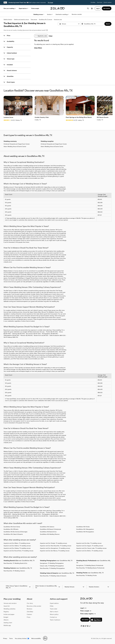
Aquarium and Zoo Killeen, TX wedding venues (17, 543)
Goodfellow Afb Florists (83, 527)
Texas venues (34, 19)
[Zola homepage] (58, 8)
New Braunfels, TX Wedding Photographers (52, 568)
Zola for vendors (107, 2)
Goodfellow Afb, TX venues (45, 19)
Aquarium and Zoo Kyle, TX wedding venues (89, 543)
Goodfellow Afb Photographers (85, 532)
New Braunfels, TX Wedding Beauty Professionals (90, 568)
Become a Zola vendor (34, 606)
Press (29, 617)
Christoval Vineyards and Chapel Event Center (17, 144)
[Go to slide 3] (18, 114)
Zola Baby (93, 2)
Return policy (54, 614)
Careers (29, 614)
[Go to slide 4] (19, 114)
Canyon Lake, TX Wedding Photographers (52, 566)
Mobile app (7, 625)
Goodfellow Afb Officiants (11, 529)
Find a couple (35, 8)
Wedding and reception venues (21, 19)
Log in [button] (98, 8)
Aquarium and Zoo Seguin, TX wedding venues (90, 546)
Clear (51, 36)
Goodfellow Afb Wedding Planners (50, 534)
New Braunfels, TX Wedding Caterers (14, 571)
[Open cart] (92, 8)
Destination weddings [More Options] (62, 14)
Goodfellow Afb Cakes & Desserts (13, 534)
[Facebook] (81, 626)
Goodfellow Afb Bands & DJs (48, 532)
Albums (6, 620)
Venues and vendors (10, 603)
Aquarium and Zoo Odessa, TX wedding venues (17, 548)
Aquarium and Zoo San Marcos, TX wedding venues (55, 551)
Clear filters (38, 48)
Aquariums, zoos (58, 19)
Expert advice (24, 8)
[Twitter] (86, 626)
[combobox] (92, 24)
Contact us (53, 617)
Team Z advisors (55, 620)
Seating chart (8, 623)
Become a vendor (77, 14)
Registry (6, 612)
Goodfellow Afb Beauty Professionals (50, 529)
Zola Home (100, 2)
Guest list (7, 606)
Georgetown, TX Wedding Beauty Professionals (90, 565)
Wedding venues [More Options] (39, 14)
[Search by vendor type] (69, 24)
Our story (30, 603)
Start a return (54, 612)
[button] (79, 24)
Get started (85, 620)
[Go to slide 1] (15, 114)
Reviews (29, 609)
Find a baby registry (88, 614)
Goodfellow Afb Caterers (47, 527)
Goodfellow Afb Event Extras (12, 527)
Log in (83, 608)
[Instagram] (88, 626)
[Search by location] (92, 24)
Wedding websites (9, 609)
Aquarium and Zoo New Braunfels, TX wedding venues (56, 546)
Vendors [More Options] (50, 14)
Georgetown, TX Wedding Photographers (52, 563)
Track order (54, 609)
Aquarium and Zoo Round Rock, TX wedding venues (18, 551)
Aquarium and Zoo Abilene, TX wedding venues (17, 546)
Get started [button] (107, 8)
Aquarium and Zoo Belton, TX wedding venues (90, 551)
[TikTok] (90, 626)
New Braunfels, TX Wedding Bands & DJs (15, 563)
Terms (11, 638)
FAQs (52, 606)
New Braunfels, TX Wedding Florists (86, 575)
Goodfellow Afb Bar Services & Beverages (15, 532)
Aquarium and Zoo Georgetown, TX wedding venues (55, 548)
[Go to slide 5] (21, 114)
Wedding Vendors (8, 19)
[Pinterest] (83, 626)
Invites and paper (9, 614)
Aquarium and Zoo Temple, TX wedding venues (53, 543)
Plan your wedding (10, 8)
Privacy (5, 638)
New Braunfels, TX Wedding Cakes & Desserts (53, 576)
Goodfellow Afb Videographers (85, 529)
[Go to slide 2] (17, 114)
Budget (6, 617)
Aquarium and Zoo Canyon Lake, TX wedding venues (91, 548)
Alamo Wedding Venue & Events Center (15, 147)
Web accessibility (36, 638)
